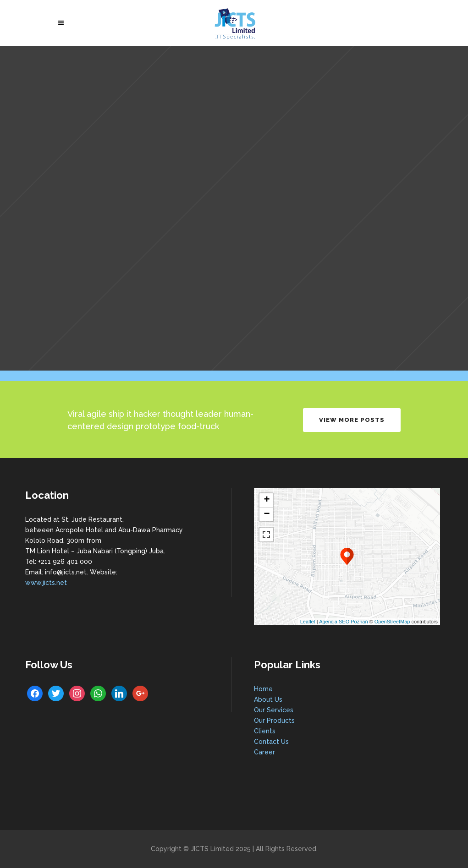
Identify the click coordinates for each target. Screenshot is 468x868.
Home (263, 689)
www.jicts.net (46, 583)
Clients (265, 731)
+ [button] (267, 500)
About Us (268, 699)
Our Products (274, 721)
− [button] (267, 514)
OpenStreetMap (392, 622)
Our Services (274, 710)
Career (264, 752)
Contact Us (271, 742)
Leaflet (308, 622)
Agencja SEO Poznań (343, 622)
